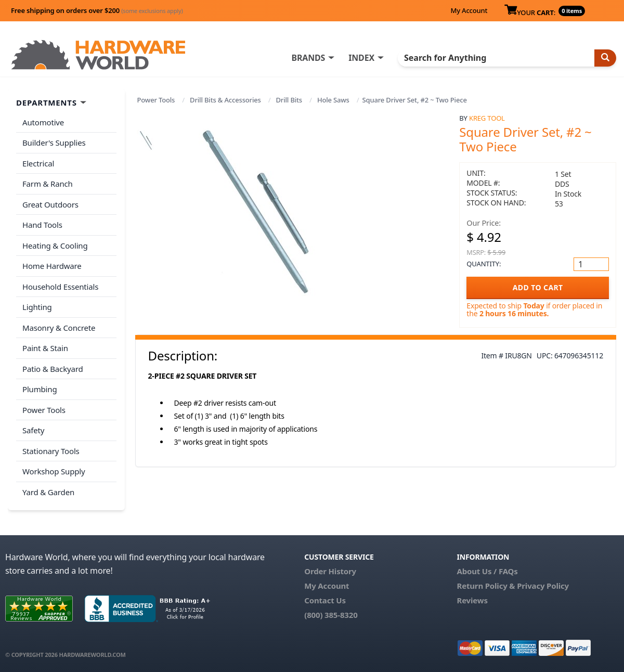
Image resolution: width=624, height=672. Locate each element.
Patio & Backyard (53, 369)
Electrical (38, 163)
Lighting (37, 307)
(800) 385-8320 (331, 615)
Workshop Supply (54, 471)
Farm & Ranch (48, 184)
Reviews (472, 600)
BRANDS (308, 58)
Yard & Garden (48, 492)
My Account (469, 10)
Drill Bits (289, 100)
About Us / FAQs (487, 571)
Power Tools (156, 100)
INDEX (361, 58)
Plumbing (40, 389)
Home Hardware (52, 266)
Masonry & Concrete (59, 328)
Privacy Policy (543, 586)
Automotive (43, 122)
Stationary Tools (51, 451)
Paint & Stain (45, 348)
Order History (330, 571)
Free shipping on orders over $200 (97, 10)
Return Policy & (486, 586)
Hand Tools (42, 225)
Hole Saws (333, 100)
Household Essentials (60, 287)
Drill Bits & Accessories (225, 100)
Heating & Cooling (55, 245)
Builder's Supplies (54, 143)
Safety (33, 430)
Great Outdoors (50, 204)
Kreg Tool (487, 118)
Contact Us (325, 600)
